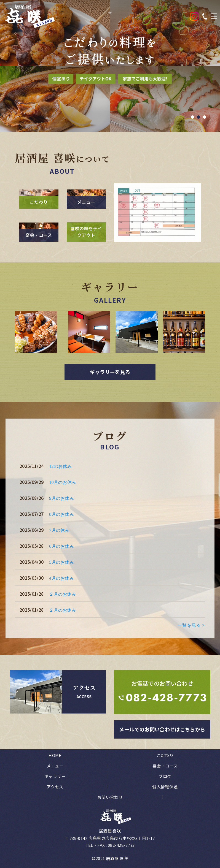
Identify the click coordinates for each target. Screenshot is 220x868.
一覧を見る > (191, 625)
